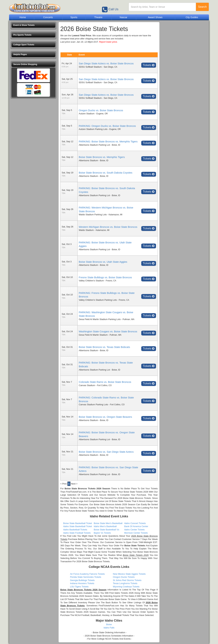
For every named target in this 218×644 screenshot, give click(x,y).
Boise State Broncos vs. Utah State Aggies (103, 262)
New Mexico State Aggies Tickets (129, 574)
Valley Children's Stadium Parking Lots (98, 300)
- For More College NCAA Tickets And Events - (109, 639)
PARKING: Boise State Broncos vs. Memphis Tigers (108, 141)
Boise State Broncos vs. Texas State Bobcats (104, 347)
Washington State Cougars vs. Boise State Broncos (108, 331)
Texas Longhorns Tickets (125, 583)
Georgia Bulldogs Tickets (82, 580)
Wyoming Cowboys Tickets (126, 587)
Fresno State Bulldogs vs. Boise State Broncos (105, 277)
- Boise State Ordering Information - (109, 632)
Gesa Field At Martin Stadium (93, 335)
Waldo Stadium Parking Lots (93, 215)
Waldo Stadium (86, 230)
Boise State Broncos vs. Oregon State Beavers (105, 417)
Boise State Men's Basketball (108, 523)
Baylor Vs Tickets (102, 533)
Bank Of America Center (136, 526)
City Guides (192, 17)
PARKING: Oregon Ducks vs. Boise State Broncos (107, 126)
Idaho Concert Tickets (135, 523)
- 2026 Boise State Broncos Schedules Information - (109, 636)
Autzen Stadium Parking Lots (93, 129)
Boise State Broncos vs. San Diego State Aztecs (106, 452)
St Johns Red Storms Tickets (127, 580)
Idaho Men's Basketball (105, 526)
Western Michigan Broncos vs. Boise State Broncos (108, 227)
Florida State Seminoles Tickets (86, 577)
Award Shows (155, 17)
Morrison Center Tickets (136, 533)
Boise (109, 624)
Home (23, 17)
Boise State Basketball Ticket (78, 523)
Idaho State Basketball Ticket (78, 526)
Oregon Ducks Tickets (124, 577)
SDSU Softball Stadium (90, 67)
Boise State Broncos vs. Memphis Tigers (102, 157)
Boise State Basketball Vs (107, 530)
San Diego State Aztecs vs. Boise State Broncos (106, 63)
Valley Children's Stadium (91, 281)
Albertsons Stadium (88, 160)
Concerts (48, 17)
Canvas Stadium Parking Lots (93, 404)
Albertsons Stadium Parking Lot (94, 145)
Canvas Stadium (87, 385)
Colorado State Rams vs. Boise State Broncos (105, 382)
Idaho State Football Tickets (77, 533)
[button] (33, 25)
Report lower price (108, 42)
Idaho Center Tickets (134, 530)
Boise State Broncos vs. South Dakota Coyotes (106, 173)
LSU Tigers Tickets (79, 587)
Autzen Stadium (87, 114)
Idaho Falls (109, 628)
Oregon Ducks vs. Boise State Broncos (101, 110)
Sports (74, 17)
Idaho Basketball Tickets (75, 530)
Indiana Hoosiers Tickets (82, 583)
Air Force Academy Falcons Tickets (87, 574)
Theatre (98, 17)
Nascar (124, 17)
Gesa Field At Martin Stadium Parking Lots (100, 319)
